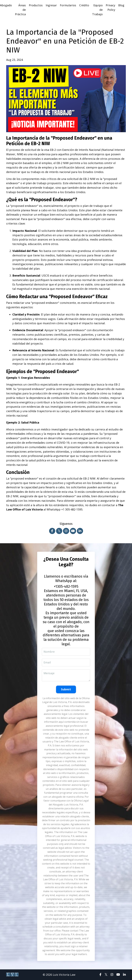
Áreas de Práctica (20, 10)
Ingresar (51, 5)
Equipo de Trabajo (97, 10)
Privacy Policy (110, 7)
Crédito (84, 5)
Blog (121, 5)
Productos (36, 5)
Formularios (68, 5)
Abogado (6, 5)
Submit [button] (66, 689)
